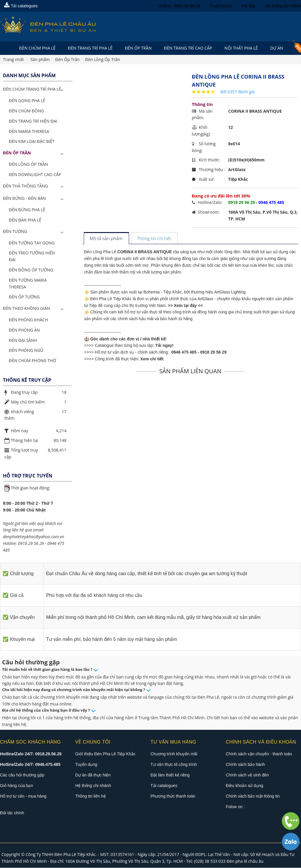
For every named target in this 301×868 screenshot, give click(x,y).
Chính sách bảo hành (245, 765)
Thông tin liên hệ (91, 796)
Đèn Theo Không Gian (26, 309)
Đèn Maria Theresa (29, 132)
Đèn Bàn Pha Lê (25, 220)
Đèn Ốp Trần (138, 48)
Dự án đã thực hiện (93, 775)
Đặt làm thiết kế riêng (170, 775)
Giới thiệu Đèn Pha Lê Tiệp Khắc (105, 754)
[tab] (106, 239)
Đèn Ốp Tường (24, 297)
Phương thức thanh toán (173, 796)
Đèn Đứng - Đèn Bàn (24, 199)
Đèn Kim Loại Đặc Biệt (32, 142)
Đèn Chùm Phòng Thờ (32, 361)
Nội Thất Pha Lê (241, 48)
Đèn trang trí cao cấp (188, 48)
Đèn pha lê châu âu (245, 861)
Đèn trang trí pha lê (90, 48)
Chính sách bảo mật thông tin (253, 796)
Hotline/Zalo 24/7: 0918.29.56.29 (31, 754)
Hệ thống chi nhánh (283, 6)
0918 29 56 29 (213, 352)
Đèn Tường (15, 232)
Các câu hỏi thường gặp (22, 775)
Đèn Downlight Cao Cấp (35, 175)
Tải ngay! (165, 346)
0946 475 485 (184, 352)
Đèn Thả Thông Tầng (25, 186)
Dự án (277, 48)
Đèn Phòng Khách (28, 320)
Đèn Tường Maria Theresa (28, 284)
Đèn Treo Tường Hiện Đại (32, 256)
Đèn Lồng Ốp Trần (28, 164)
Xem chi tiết (152, 359)
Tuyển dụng (221, 6)
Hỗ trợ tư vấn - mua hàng (23, 796)
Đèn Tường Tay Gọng (32, 243)
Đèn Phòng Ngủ (26, 351)
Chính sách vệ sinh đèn (247, 775)
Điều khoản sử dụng (244, 786)
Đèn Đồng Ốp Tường (31, 270)
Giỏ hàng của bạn (16, 786)
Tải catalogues (21, 6)
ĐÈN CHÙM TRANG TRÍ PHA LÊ (32, 90)
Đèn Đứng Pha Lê (27, 210)
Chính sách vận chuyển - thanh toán (259, 754)
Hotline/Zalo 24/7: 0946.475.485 (30, 765)
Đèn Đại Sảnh (23, 341)
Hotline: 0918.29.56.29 (179, 6)
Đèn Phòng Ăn (24, 330)
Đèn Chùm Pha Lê (37, 48)
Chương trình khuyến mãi (174, 754)
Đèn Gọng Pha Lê (27, 101)
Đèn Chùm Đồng (26, 111)
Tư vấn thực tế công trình (174, 765)
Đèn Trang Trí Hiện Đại (33, 121)
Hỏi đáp (248, 6)
